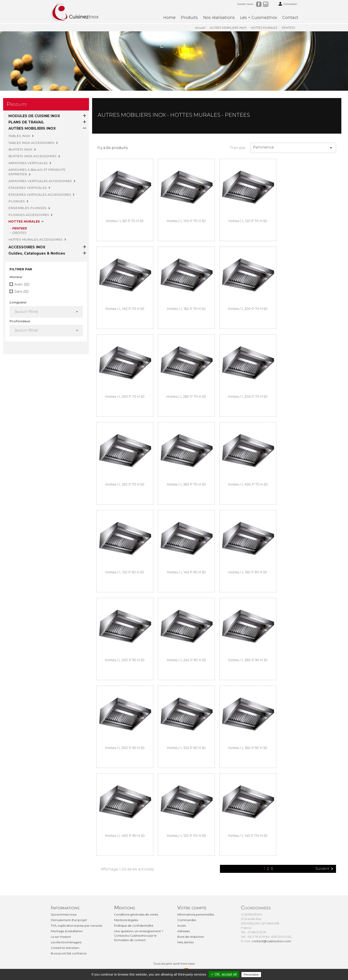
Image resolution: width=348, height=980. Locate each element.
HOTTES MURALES (24, 221)
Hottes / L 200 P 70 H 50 (248, 309)
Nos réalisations (219, 18)
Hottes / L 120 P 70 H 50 (248, 221)
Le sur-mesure (61, 937)
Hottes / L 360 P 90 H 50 (248, 748)
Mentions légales (126, 920)
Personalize (251, 975)
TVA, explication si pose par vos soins (76, 926)
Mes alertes (185, 942)
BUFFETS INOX (20, 149)
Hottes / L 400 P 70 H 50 (248, 484)
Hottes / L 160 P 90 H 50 (248, 572)
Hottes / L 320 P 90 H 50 (186, 748)
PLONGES (17, 201)
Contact (290, 18)
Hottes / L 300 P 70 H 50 (248, 397)
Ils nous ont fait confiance (69, 953)
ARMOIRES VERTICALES (28, 163)
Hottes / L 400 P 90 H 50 (125, 836)
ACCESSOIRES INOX (27, 228)
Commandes (187, 920)
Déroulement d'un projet (69, 920)
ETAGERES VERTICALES (28, 188)
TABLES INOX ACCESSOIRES (31, 143)
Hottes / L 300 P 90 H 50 (125, 748)
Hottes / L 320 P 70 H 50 (125, 484)
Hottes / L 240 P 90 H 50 (186, 660)
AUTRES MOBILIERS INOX (32, 128)
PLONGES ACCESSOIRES (29, 215)
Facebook (259, 4)
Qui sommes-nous (64, 914)
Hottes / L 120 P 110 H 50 (186, 836)
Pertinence (293, 148)
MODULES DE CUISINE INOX (34, 116)
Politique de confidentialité (134, 926)
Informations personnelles (196, 914)
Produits (189, 18)
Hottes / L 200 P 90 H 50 (125, 660)
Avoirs (182, 926)
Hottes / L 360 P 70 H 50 (186, 484)
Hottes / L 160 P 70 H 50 (186, 309)
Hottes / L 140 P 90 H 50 (186, 572)
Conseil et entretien (65, 948)
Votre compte (192, 908)
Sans (22, 273)
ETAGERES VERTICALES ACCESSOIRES (40, 195)
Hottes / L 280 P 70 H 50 (186, 397)
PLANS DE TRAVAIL (26, 122)
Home (169, 18)
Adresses (184, 931)
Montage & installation (67, 931)
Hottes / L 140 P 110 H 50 (248, 836)
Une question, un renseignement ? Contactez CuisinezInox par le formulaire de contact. (139, 936)
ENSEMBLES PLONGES (28, 208)
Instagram (266, 4)
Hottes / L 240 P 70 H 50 (125, 397)
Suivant (325, 869)
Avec (22, 266)
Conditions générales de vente (136, 914)
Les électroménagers (66, 942)
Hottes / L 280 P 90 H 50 (248, 660)
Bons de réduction (191, 937)
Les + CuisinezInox (259, 18)
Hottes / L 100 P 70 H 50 (186, 221)
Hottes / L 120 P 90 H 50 (125, 572)
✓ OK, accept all (224, 974)
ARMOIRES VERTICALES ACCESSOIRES (40, 181)
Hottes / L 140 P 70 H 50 (125, 309)
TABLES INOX (19, 136)
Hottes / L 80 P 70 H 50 (125, 221)
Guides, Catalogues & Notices (37, 235)
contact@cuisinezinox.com (271, 941)
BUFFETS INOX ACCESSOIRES (33, 156)
